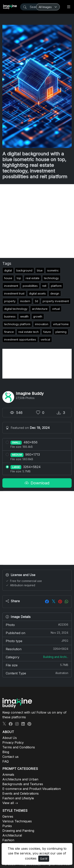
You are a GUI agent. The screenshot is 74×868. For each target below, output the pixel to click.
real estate (33, 278)
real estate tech (29, 332)
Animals (8, 775)
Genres (8, 816)
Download (37, 483)
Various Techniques (17, 821)
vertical (45, 339)
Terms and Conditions (19, 747)
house (8, 278)
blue (40, 270)
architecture (40, 309)
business (10, 316)
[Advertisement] (37, 221)
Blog (6, 752)
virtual (56, 309)
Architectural (12, 835)
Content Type (37, 673)
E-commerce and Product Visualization (32, 789)
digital (8, 270)
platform (56, 286)
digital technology (16, 309)
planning (61, 332)
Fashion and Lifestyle (18, 798)
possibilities (30, 286)
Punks (7, 826)
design (55, 293)
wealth (24, 316)
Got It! (44, 859)
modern (25, 301)
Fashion (8, 840)
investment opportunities (20, 339)
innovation (42, 324)
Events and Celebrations (21, 793)
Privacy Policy (13, 742)
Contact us (10, 757)
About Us (10, 738)
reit (44, 286)
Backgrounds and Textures (23, 784)
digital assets (37, 293)
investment (11, 286)
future (47, 332)
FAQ (6, 761)
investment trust (14, 293)
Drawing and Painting (18, 831)
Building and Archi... (56, 657)
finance (9, 332)
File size (37, 665)
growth (38, 316)
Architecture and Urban (20, 779)
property (10, 301)
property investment (56, 301)
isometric (53, 270)
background (24, 270)
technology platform (17, 324)
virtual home (61, 324)
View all (8, 803)
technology (51, 278)
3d (36, 301)
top (19, 278)
